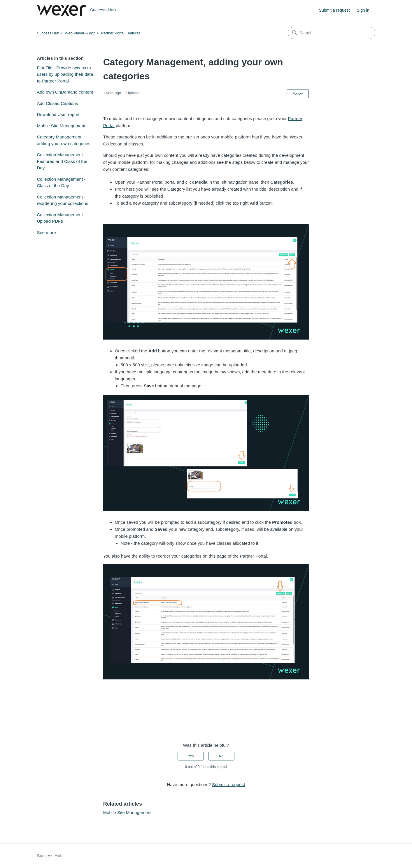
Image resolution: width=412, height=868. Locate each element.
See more (47, 232)
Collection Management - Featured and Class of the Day (62, 161)
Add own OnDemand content (65, 92)
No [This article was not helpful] (221, 756)
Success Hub (48, 33)
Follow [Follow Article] (298, 94)
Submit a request (334, 10)
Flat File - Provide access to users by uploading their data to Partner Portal (65, 74)
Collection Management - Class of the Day (61, 182)
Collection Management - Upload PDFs (61, 218)
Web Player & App (80, 33)
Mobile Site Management (61, 126)
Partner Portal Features (121, 33)
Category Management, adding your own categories (64, 140)
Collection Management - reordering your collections (63, 200)
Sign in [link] (363, 10)
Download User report (58, 114)
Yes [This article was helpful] (191, 756)
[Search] (332, 33)
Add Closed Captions (58, 103)
